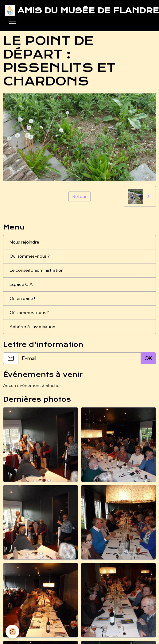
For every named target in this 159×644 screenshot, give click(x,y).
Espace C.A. (21, 284)
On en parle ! (22, 298)
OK (148, 358)
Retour (79, 196)
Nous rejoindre (24, 242)
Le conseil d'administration (37, 270)
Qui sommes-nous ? (30, 256)
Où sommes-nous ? (29, 313)
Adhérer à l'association (32, 327)
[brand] (77, 10)
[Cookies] (12, 632)
